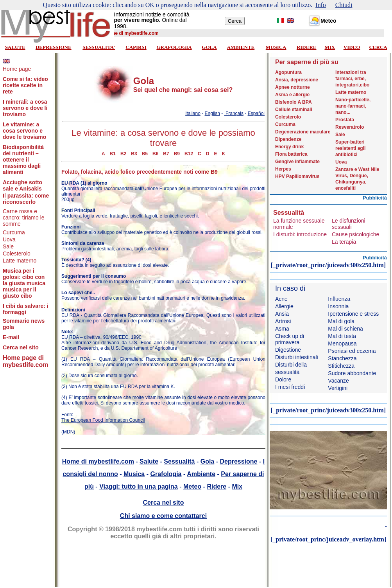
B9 (177, 154)
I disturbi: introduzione (300, 234)
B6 (155, 154)
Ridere (217, 486)
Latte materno (20, 261)
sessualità (287, 372)
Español (256, 113)
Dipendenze (288, 139)
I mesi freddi (290, 387)
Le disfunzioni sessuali (349, 224)
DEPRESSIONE (54, 47)
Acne (281, 299)
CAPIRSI (136, 47)
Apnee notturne (293, 87)
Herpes (283, 169)
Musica (134, 474)
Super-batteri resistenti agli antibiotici (350, 148)
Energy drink (289, 147)
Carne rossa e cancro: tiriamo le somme (24, 218)
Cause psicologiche (355, 234)
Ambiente (201, 474)
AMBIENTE (241, 47)
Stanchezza (342, 358)
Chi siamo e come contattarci (163, 516)
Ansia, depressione (297, 80)
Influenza (339, 299)
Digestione (288, 350)
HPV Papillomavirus (297, 176)
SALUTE (15, 47)
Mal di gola (341, 321)
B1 (113, 154)
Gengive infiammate (297, 162)
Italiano (193, 113)
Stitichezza (341, 366)
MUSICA (276, 47)
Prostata (345, 120)
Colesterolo (17, 254)
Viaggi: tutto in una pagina (139, 486)
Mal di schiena (345, 329)
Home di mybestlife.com (98, 461)
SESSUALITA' (99, 47)
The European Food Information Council (103, 420)
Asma (282, 329)
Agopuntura (288, 72)
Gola (208, 461)
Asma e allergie (292, 95)
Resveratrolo (350, 127)
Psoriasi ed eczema (352, 351)
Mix (237, 486)
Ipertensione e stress (353, 314)
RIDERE (307, 47)
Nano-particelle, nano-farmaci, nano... (353, 106)
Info (321, 5)
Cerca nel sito (164, 503)
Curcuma (14, 232)
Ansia (282, 314)
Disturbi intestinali (297, 357)
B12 (189, 154)
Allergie (284, 306)
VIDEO (352, 47)
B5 (145, 154)
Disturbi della (291, 365)
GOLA (209, 47)
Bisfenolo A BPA (294, 102)
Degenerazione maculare (303, 132)
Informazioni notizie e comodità (152, 14)
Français (234, 113)
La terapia (344, 242)
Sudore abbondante (352, 373)
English (212, 113)
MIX (330, 47)
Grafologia (166, 474)
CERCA (378, 47)
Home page (17, 69)
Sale (8, 246)
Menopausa (342, 343)
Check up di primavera (290, 339)
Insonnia (338, 306)
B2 (123, 154)
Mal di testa (342, 336)
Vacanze (338, 381)
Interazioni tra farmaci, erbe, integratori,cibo (352, 79)
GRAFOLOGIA (174, 47)
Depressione (238, 461)
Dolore (283, 379)
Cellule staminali (294, 110)
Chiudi (344, 5)
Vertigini (338, 388)
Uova (9, 239)
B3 (134, 154)
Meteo (192, 486)
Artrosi (283, 321)
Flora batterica (291, 154)
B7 (166, 154)
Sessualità (179, 461)
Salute (149, 461)
